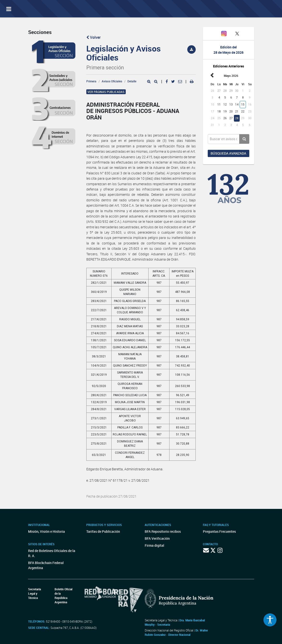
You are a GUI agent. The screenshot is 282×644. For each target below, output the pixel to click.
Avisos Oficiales (112, 81)
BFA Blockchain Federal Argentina (46, 565)
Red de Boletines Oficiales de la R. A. (52, 553)
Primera (91, 81)
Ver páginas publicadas (106, 92)
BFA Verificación (157, 538)
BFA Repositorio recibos (163, 531)
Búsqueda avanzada (228, 153)
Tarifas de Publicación (103, 531)
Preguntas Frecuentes (219, 531)
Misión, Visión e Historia (47, 531)
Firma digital (154, 545)
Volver (94, 37)
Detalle (132, 81)
